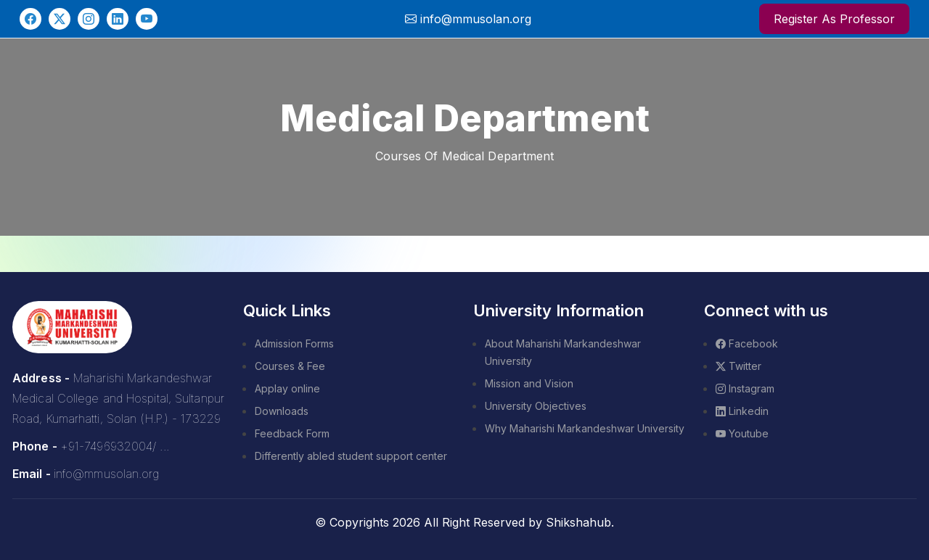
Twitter (738, 366)
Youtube (742, 433)
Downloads (282, 411)
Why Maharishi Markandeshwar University (585, 428)
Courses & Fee (290, 366)
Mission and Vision (529, 383)
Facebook (747, 343)
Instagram (745, 388)
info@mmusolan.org (107, 474)
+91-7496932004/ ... (115, 446)
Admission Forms (294, 343)
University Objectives (536, 406)
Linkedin (742, 411)
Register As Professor (834, 19)
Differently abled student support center (351, 456)
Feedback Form (292, 433)
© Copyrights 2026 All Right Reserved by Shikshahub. (464, 522)
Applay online (287, 388)
